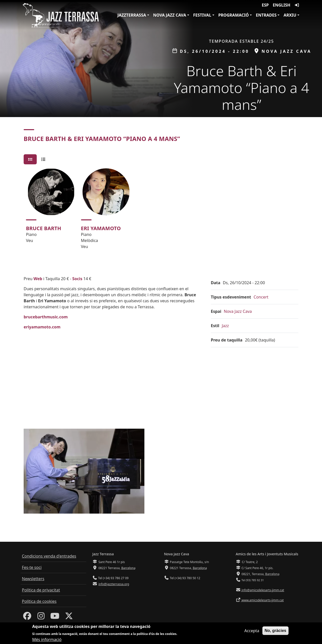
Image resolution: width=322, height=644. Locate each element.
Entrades (266, 15)
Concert (261, 297)
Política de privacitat (41, 590)
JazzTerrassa (132, 15)
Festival (202, 15)
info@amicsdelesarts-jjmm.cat (262, 590)
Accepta (252, 631)
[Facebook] (27, 617)
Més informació (47, 639)
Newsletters (33, 579)
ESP (265, 5)
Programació (234, 15)
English (281, 5)
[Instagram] (41, 617)
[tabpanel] (161, 211)
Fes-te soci (32, 567)
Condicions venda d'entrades (49, 556)
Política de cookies (39, 601)
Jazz (225, 326)
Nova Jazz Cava (170, 15)
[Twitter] (69, 617)
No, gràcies (275, 631)
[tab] (30, 159)
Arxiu (290, 15)
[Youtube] (55, 617)
